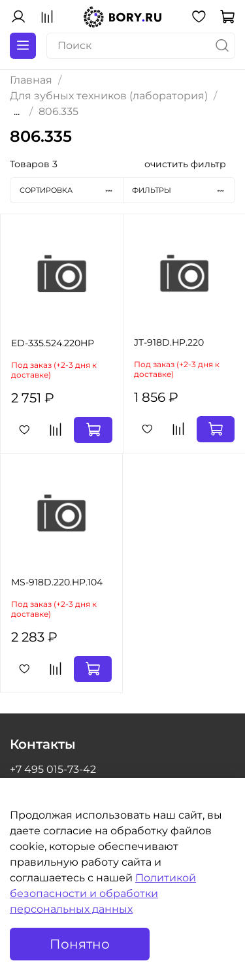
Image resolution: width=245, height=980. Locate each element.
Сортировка (71, 190)
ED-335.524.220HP (53, 343)
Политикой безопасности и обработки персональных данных (103, 893)
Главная (31, 80)
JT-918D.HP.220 (169, 342)
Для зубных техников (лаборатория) (109, 96)
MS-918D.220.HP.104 (57, 582)
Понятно (80, 944)
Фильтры (183, 190)
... (17, 112)
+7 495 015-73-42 (53, 769)
